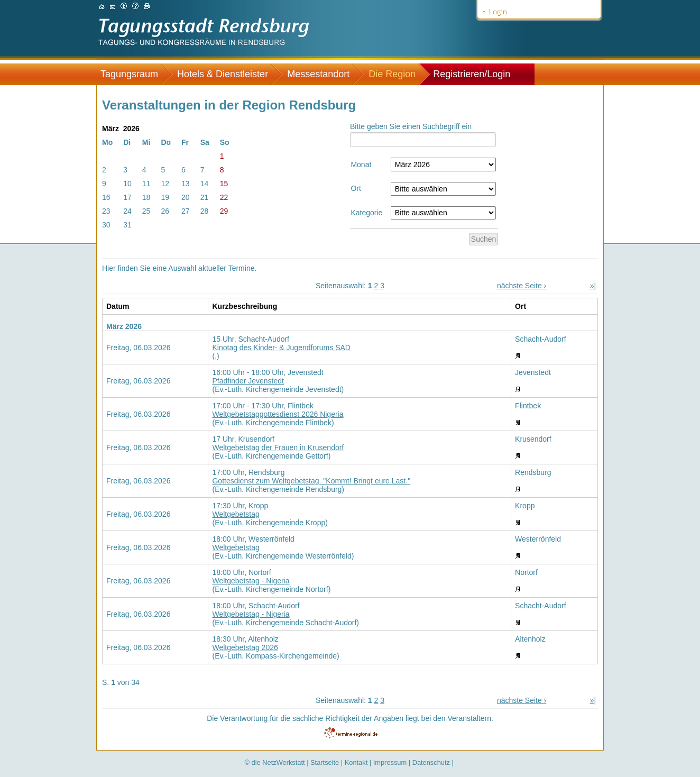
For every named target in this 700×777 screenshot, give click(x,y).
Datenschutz (431, 762)
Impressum (390, 762)
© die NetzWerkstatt (275, 762)
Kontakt (356, 762)
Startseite (325, 762)
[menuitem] (135, 74)
